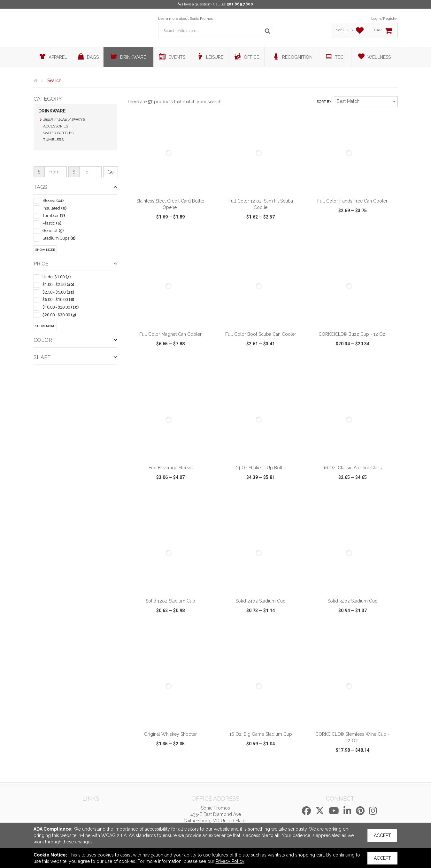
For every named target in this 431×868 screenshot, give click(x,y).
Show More (45, 250)
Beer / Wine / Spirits (64, 119)
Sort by (324, 102)
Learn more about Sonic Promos (185, 19)
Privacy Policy (230, 861)
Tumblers (53, 140)
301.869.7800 (240, 4)
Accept (382, 835)
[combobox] (366, 102)
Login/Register (385, 19)
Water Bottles (58, 133)
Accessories (56, 126)
